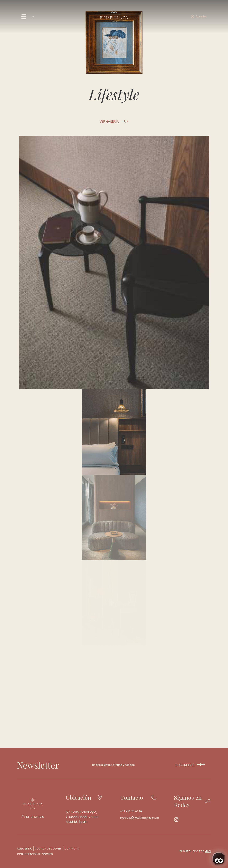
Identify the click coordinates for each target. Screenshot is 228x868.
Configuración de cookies (35, 854)
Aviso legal (25, 849)
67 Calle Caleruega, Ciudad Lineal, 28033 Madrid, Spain (82, 817)
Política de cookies (48, 849)
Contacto (72, 849)
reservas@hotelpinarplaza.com (139, 818)
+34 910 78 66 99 (131, 811)
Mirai (208, 851)
